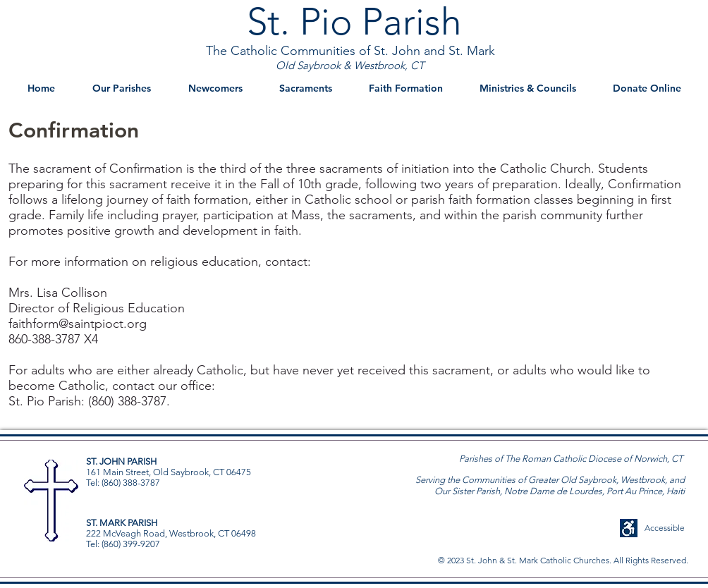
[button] (121, 88)
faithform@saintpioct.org (78, 324)
